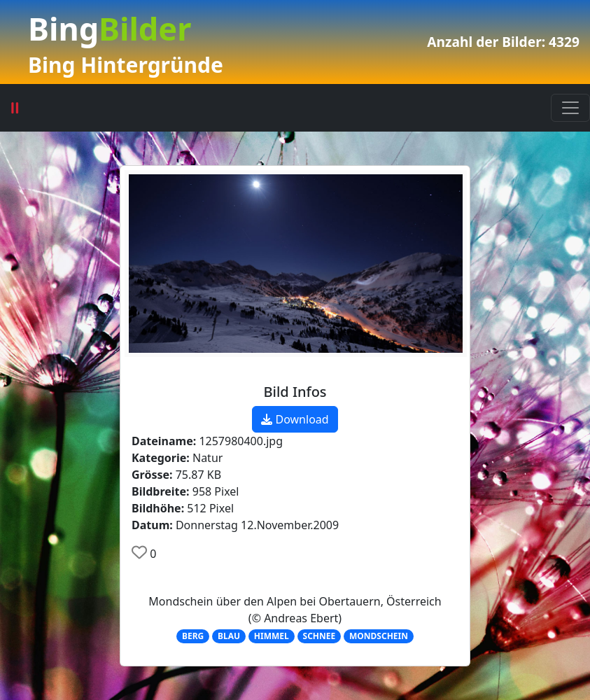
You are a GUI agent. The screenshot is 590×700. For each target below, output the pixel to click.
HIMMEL (272, 636)
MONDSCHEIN (379, 636)
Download (295, 419)
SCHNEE (319, 636)
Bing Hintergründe (126, 65)
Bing (110, 28)
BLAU (229, 636)
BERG (193, 636)
